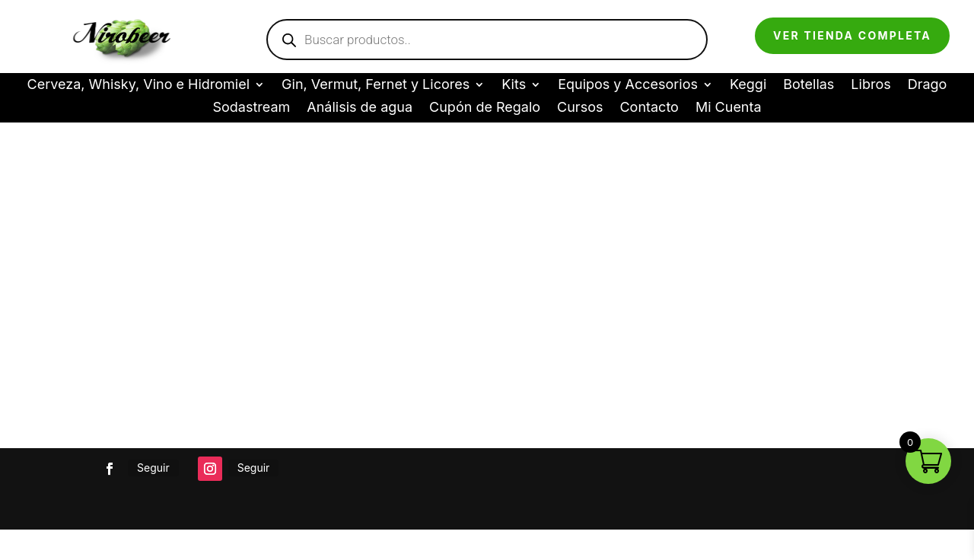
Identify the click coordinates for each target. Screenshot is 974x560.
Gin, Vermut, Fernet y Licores (376, 86)
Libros (871, 86)
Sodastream (251, 108)
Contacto (649, 108)
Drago (928, 86)
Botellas (808, 86)
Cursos (580, 108)
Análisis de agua (360, 108)
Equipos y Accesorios (628, 86)
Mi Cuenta (729, 108)
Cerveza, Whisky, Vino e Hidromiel (139, 86)
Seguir (153, 468)
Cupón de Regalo (485, 108)
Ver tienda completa (852, 35)
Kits (514, 86)
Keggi (748, 86)
